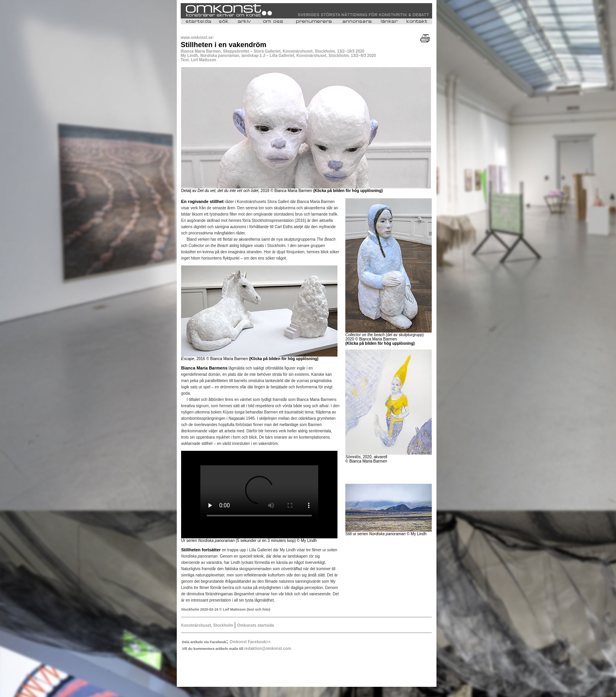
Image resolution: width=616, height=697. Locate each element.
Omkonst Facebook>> (250, 642)
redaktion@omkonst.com (268, 649)
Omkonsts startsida (256, 625)
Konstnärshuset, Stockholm (208, 625)
